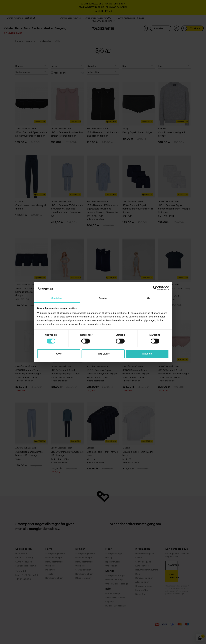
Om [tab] (149, 298)
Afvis (59, 354)
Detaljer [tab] (103, 298)
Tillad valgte (103, 354)
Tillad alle (147, 354)
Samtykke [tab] (57, 298)
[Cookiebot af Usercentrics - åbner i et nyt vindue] (155, 288)
